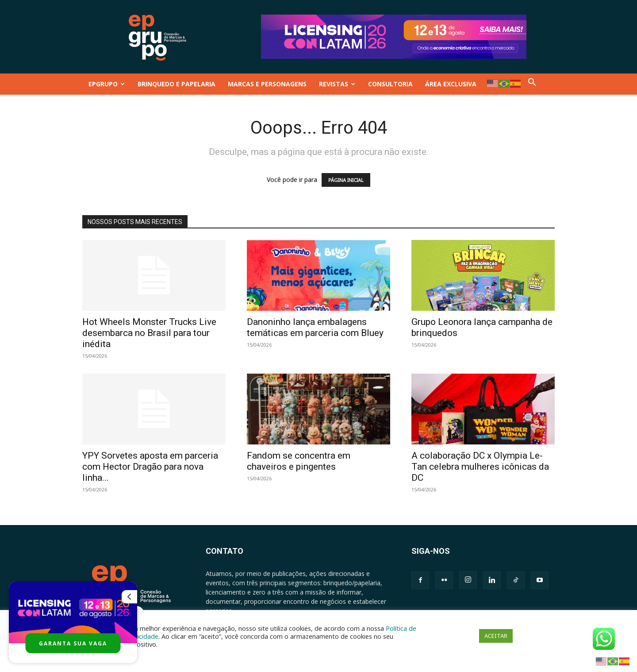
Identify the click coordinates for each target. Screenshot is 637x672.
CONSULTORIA (390, 84)
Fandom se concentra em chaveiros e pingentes (299, 461)
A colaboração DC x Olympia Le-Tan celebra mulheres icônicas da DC (480, 467)
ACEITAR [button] (496, 636)
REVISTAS (337, 84)
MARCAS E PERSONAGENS (267, 84)
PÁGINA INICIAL (346, 180)
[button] (532, 84)
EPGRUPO (107, 84)
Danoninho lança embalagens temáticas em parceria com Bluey (315, 327)
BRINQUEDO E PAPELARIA (177, 84)
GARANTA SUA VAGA (73, 643)
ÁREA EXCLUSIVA (451, 84)
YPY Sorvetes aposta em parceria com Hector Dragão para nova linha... (150, 467)
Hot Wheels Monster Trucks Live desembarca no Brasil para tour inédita (149, 333)
